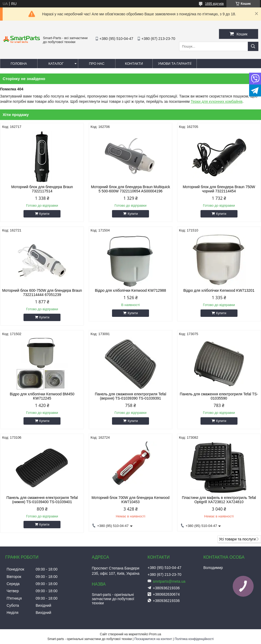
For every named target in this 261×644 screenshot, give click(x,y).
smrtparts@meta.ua (169, 581)
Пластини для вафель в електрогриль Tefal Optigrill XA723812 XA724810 (219, 500)
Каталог (56, 64)
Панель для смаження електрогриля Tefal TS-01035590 (219, 396)
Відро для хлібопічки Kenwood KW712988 (130, 290)
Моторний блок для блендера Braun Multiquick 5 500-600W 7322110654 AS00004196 (130, 189)
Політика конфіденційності (194, 639)
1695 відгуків (214, 4)
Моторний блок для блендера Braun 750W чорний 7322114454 (219, 189)
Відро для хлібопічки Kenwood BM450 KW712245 (42, 396)
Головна (19, 64)
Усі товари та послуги (237, 539)
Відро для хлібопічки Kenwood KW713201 (219, 290)
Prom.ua (155, 634)
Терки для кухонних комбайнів (217, 101)
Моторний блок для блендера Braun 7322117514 (42, 189)
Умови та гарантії (175, 64)
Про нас (97, 64)
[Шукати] (253, 46)
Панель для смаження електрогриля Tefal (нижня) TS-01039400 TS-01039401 (42, 500)
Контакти (134, 64)
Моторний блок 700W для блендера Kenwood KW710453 (130, 500)
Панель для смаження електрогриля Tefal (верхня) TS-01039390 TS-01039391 (130, 396)
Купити (44, 214)
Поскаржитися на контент (153, 639)
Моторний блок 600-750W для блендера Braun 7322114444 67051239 (42, 293)
